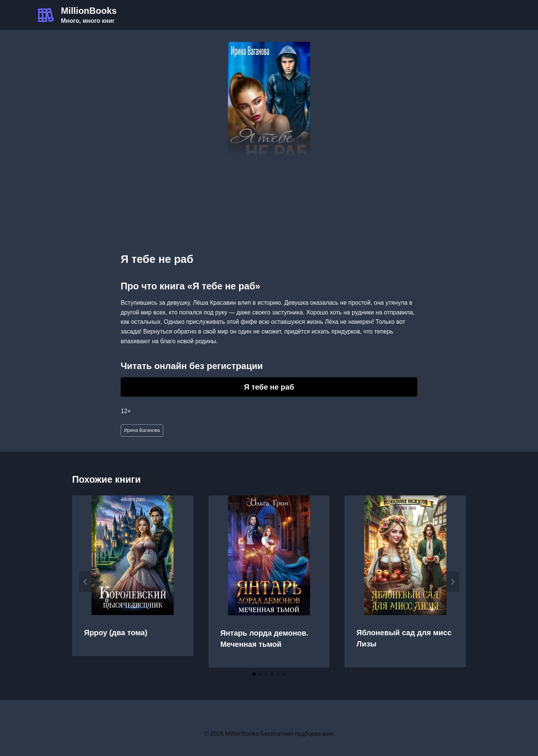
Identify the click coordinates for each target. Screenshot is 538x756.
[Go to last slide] (86, 582)
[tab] (254, 674)
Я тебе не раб (269, 387)
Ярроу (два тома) (116, 633)
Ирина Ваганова (142, 430)
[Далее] (452, 582)
